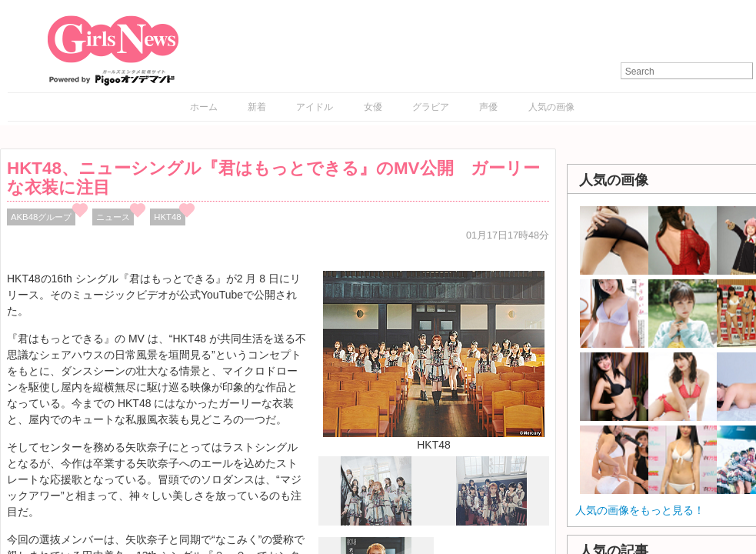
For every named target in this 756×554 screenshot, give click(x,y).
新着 (257, 107)
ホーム (204, 107)
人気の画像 (551, 107)
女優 (373, 107)
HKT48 (167, 217)
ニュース (113, 217)
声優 (488, 107)
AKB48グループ (41, 217)
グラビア (431, 107)
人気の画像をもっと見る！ (640, 510)
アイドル (315, 107)
